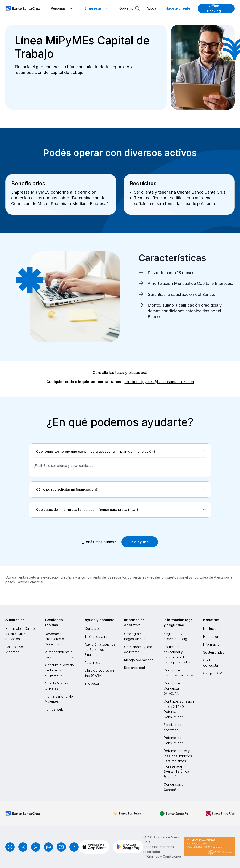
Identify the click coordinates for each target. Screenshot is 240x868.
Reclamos (92, 663)
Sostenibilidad (214, 652)
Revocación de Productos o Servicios (57, 639)
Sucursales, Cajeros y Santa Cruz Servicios (21, 634)
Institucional (212, 629)
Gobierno (127, 8)
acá (144, 373)
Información (212, 644)
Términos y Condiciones (163, 856)
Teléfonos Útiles (97, 637)
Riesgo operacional (139, 660)
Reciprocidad (135, 668)
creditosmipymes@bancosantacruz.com (159, 382)
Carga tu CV (213, 673)
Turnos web (54, 709)
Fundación (211, 637)
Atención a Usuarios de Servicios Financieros (100, 649)
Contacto (92, 629)
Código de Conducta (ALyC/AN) (172, 688)
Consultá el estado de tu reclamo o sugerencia (59, 670)
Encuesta (92, 683)
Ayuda (151, 8)
